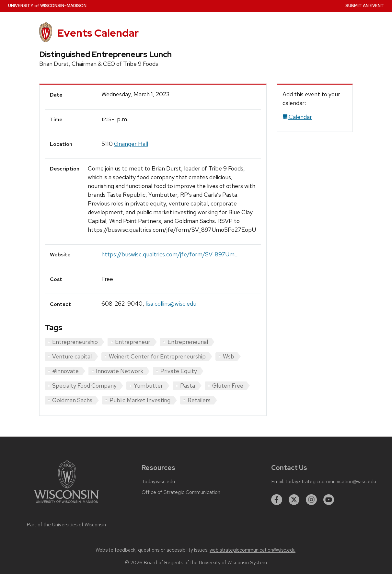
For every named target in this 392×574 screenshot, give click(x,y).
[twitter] (294, 500)
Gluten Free (228, 386)
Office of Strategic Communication (181, 492)
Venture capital (72, 356)
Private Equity (179, 371)
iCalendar (297, 117)
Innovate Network (120, 371)
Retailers (199, 400)
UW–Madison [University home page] (47, 6)
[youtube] (329, 500)
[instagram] (311, 500)
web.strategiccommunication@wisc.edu (253, 550)
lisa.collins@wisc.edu (171, 304)
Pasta (188, 386)
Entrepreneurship (75, 342)
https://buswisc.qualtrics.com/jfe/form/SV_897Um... (170, 254)
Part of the (66, 525)
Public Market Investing (140, 400)
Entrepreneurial (188, 342)
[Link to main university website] (66, 504)
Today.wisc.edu (158, 482)
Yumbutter (148, 386)
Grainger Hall (131, 144)
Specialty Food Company (84, 386)
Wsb (229, 356)
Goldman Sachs (72, 400)
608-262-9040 (122, 304)
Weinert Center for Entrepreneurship (157, 356)
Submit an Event (365, 6)
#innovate (65, 371)
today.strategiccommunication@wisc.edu (331, 482)
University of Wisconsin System (233, 563)
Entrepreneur (133, 342)
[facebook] (277, 500)
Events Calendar (98, 33)
